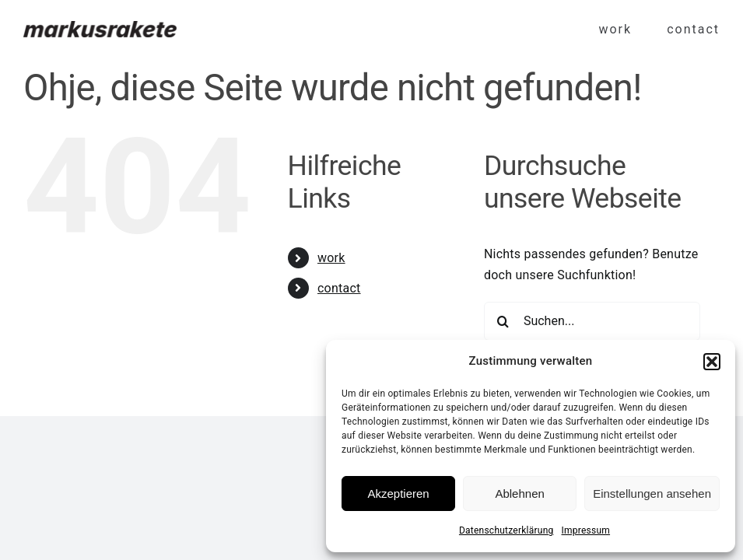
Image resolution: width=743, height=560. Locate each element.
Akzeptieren (398, 493)
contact (339, 288)
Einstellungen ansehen (652, 493)
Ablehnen (519, 493)
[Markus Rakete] (100, 27)
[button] (712, 362)
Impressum (586, 530)
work (331, 258)
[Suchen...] (592, 321)
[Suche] (503, 321)
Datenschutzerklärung (506, 530)
